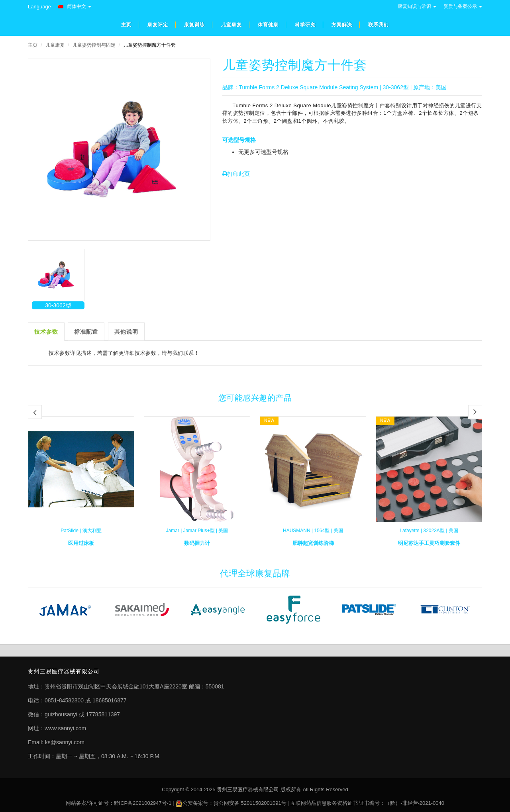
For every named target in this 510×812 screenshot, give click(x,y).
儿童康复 (55, 45)
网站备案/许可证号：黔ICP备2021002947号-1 (119, 803)
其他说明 (126, 332)
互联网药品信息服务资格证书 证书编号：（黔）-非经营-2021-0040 (367, 803)
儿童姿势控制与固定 (94, 45)
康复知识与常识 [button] (417, 6)
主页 (33, 45)
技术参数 (46, 332)
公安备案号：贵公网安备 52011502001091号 (234, 803)
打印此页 (236, 174)
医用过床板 (81, 543)
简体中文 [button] (75, 6)
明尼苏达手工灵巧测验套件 (429, 543)
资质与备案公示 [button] (463, 6)
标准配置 (86, 332)
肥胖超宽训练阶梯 (313, 543)
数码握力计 (197, 543)
